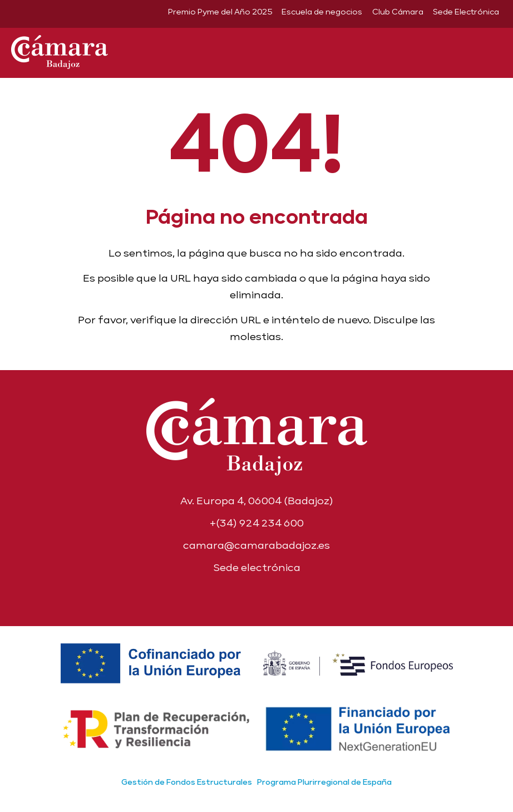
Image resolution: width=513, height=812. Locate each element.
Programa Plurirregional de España (324, 782)
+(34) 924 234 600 (257, 523)
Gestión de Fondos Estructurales (187, 782)
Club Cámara (398, 12)
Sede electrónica (257, 567)
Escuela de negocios (322, 12)
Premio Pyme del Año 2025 (220, 12)
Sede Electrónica (466, 12)
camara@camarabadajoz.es (256, 545)
